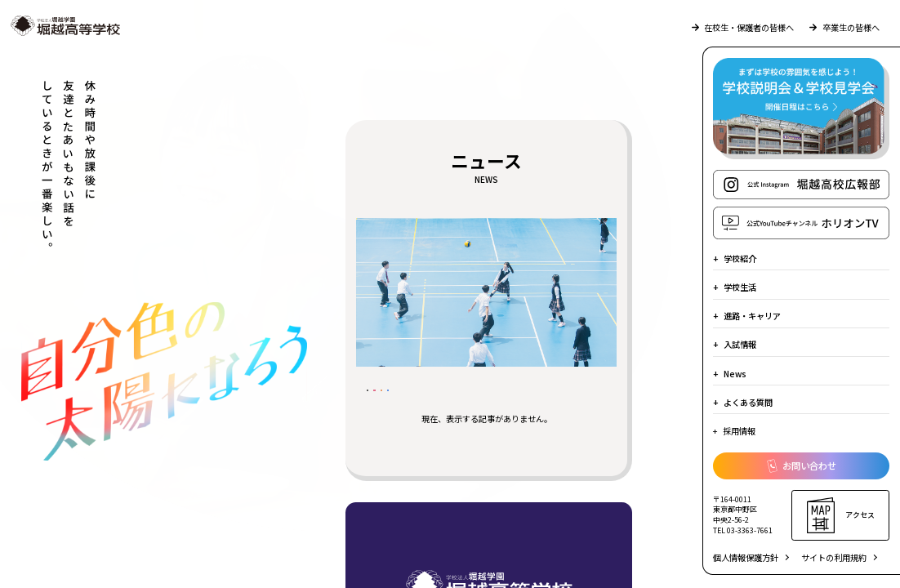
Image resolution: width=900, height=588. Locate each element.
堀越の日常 (564, 401)
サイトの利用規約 (834, 557)
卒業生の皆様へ (844, 27)
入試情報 (740, 344)
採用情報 (739, 431)
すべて (393, 401)
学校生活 (740, 287)
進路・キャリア (752, 316)
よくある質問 (748, 402)
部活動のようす (415, 428)
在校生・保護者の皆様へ (743, 27)
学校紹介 (740, 258)
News (735, 374)
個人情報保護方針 (746, 557)
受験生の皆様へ (473, 401)
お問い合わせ (802, 466)
